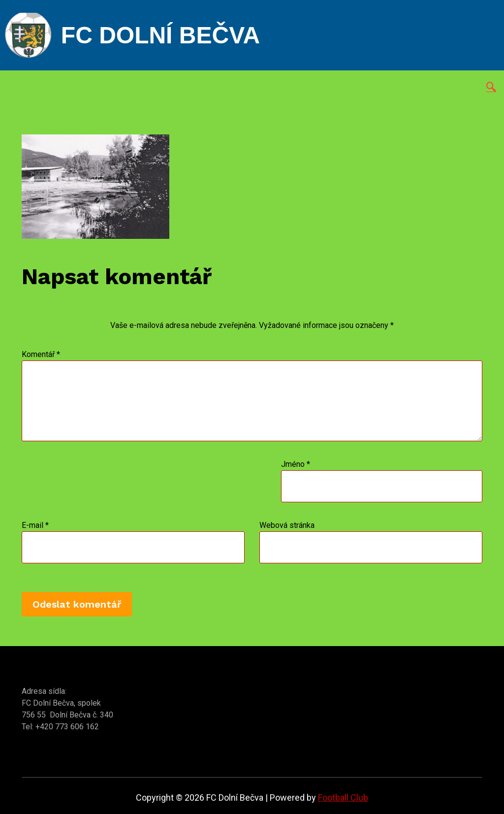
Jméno (296, 464)
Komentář (41, 354)
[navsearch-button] (491, 88)
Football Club (343, 798)
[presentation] (152, 489)
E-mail (35, 525)
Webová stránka (287, 525)
